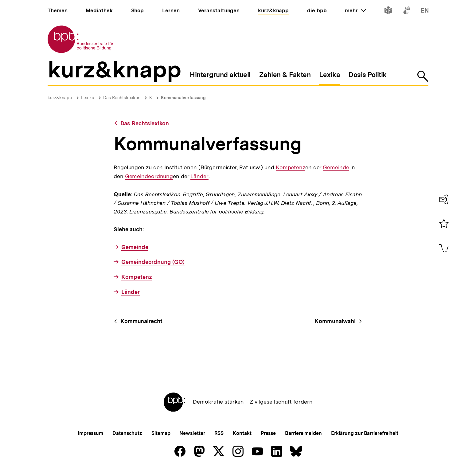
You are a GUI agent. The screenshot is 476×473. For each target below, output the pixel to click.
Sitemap (161, 433)
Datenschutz (127, 433)
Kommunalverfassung (183, 98)
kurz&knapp (60, 98)
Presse (268, 433)
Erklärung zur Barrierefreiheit (365, 433)
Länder (199, 176)
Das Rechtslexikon (122, 98)
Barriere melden (303, 433)
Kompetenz (291, 167)
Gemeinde (336, 167)
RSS (219, 433)
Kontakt (242, 433)
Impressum (90, 433)
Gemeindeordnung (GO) (153, 262)
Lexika (88, 98)
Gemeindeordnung (149, 176)
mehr (355, 10)
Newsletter (192, 433)
